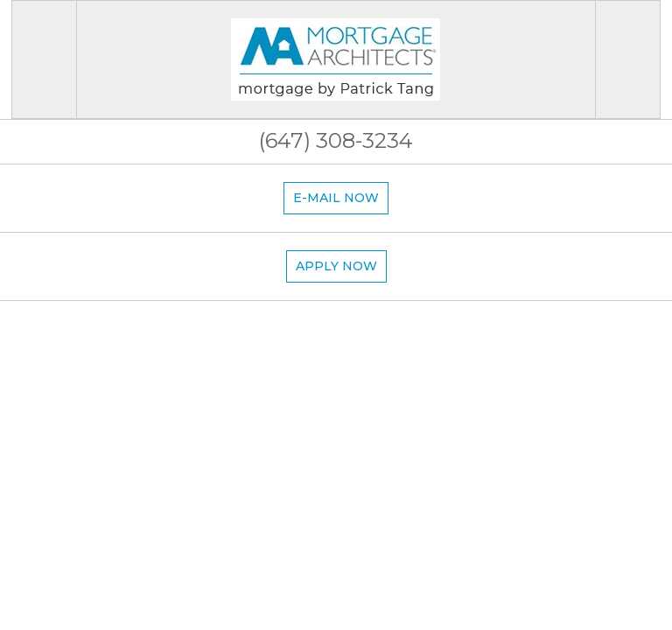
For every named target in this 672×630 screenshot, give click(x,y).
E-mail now (336, 198)
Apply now (336, 266)
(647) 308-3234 (336, 140)
